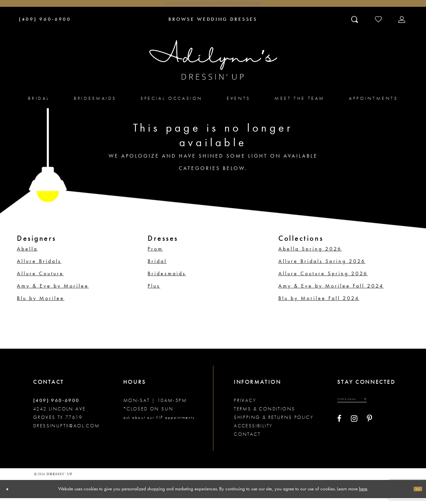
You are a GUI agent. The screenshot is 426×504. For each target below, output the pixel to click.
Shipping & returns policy (274, 423)
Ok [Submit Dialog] (415, 495)
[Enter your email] (365, 408)
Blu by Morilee (41, 304)
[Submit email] (388, 408)
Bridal (157, 267)
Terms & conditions (264, 415)
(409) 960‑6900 (56, 407)
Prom (155, 255)
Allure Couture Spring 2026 (323, 280)
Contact (247, 440)
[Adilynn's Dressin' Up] (213, 66)
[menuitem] (39, 104)
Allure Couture (40, 280)
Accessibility (253, 432)
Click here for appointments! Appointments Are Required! (213, 7)
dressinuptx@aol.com (67, 432)
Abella (27, 255)
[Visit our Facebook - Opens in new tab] (339, 430)
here (363, 495)
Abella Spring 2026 (310, 255)
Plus (154, 292)
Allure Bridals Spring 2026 (322, 267)
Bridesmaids (167, 280)
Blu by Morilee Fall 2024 (319, 304)
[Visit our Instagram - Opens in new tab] (354, 430)
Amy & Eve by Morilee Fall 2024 (331, 292)
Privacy (245, 407)
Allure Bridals (39, 267)
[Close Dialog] (11, 495)
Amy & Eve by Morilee (53, 292)
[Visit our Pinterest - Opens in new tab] (369, 430)
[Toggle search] (355, 25)
